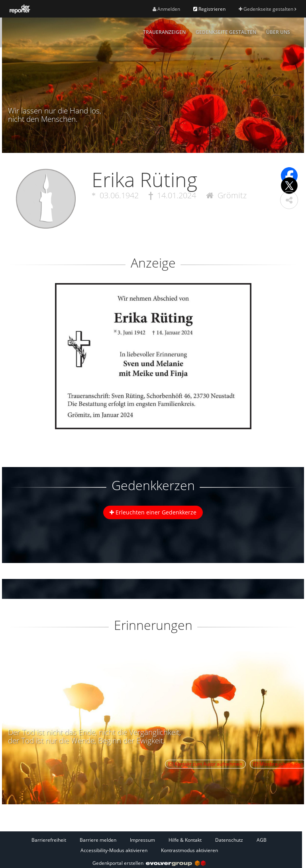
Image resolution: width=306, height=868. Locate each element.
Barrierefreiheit (49, 840)
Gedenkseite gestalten (267, 9)
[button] (289, 200)
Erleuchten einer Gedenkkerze (153, 512)
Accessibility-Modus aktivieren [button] (114, 850)
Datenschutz (229, 840)
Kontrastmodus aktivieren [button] (189, 850)
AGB (262, 840)
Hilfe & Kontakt (185, 840)
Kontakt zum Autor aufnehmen (205, 764)
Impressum (142, 840)
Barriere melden (98, 840)
